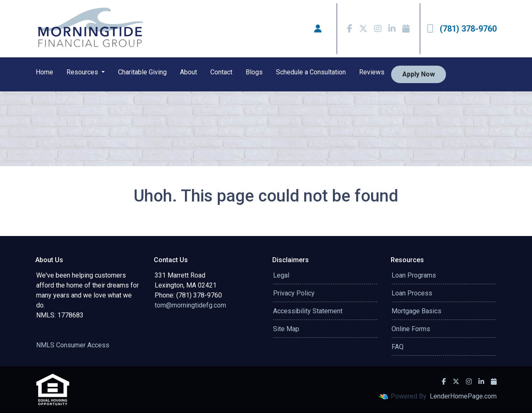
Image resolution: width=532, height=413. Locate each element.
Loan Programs (414, 275)
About (188, 72)
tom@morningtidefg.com (190, 305)
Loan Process (412, 293)
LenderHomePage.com (463, 396)
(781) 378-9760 (462, 29)
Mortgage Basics (416, 311)
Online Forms (411, 329)
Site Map (286, 329)
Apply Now (419, 74)
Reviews (372, 72)
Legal (281, 275)
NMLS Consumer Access (73, 345)
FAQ (398, 347)
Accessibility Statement (308, 311)
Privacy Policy (294, 293)
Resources (83, 72)
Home (44, 72)
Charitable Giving (142, 72)
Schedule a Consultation (311, 72)
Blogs (254, 72)
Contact (221, 72)
